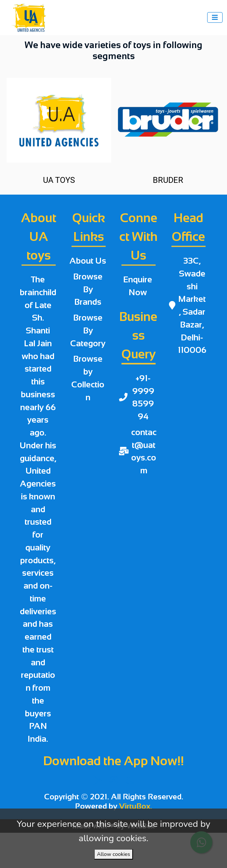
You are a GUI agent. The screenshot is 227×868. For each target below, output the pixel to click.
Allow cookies (113, 854)
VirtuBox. (136, 806)
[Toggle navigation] (215, 17)
